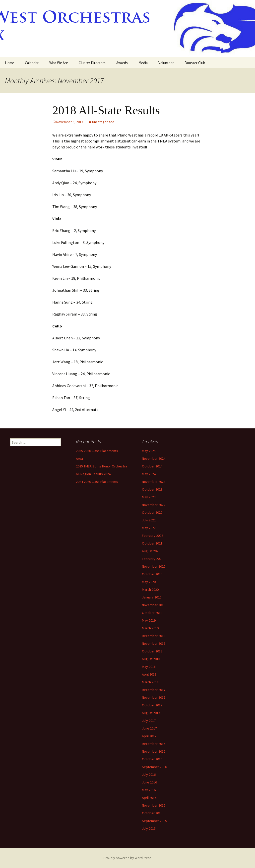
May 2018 (149, 667)
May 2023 (149, 497)
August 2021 (151, 551)
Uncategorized (103, 122)
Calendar (32, 63)
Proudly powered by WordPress (127, 858)
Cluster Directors (92, 63)
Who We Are (59, 63)
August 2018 (151, 659)
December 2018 (154, 636)
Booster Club (195, 63)
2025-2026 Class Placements (97, 451)
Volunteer (166, 63)
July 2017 (149, 721)
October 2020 (152, 574)
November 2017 (154, 697)
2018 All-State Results (106, 110)
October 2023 (152, 489)
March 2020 (150, 590)
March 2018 (150, 682)
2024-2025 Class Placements (97, 482)
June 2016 (149, 782)
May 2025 (149, 451)
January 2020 (152, 597)
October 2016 (152, 759)
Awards (122, 63)
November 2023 (154, 482)
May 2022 (149, 528)
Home (10, 63)
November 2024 (154, 458)
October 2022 (152, 512)
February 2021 (153, 559)
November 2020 (154, 566)
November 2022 (154, 505)
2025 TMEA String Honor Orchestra (101, 466)
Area (79, 458)
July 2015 (149, 828)
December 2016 (154, 744)
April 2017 (149, 736)
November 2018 (154, 643)
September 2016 (154, 767)
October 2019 (152, 613)
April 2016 (149, 798)
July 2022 (149, 520)
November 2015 (154, 805)
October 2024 (152, 466)
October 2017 (152, 705)
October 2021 (152, 543)
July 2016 (149, 775)
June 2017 (149, 728)
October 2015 (152, 813)
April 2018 (149, 674)
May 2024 (149, 474)
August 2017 (151, 713)
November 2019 (154, 605)
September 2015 (154, 821)
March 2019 (150, 628)
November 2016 (154, 751)
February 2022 (153, 536)
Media (143, 63)
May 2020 (149, 582)
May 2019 (149, 620)
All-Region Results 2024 (93, 474)
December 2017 (154, 690)
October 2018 (152, 651)
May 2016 (149, 790)
